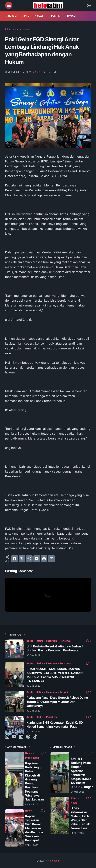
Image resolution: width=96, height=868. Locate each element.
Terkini (64, 692)
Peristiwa (65, 641)
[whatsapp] (29, 559)
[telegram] (37, 559)
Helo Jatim (54, 861)
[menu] (9, 5)
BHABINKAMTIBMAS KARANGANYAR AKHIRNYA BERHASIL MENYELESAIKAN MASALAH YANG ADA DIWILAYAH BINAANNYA (54, 675)
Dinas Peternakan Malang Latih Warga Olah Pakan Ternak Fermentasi (80, 818)
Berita (30, 641)
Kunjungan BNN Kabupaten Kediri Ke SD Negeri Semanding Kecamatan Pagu (55, 724)
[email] (51, 559)
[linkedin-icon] (21, 737)
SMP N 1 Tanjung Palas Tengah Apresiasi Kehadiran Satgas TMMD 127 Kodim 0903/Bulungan (82, 773)
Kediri (40, 717)
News (28, 753)
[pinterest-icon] (28, 737)
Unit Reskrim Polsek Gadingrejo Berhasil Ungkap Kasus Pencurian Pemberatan (55, 648)
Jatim (40, 641)
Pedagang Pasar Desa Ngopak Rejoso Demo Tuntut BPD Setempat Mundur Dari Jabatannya (57, 702)
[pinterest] (44, 559)
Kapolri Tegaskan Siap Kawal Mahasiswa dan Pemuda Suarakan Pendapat (34, 828)
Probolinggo (32, 758)
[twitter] (22, 559)
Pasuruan (51, 641)
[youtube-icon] (14, 737)
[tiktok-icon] (35, 737)
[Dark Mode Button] (89, 5)
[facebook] (15, 559)
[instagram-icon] (7, 737)
